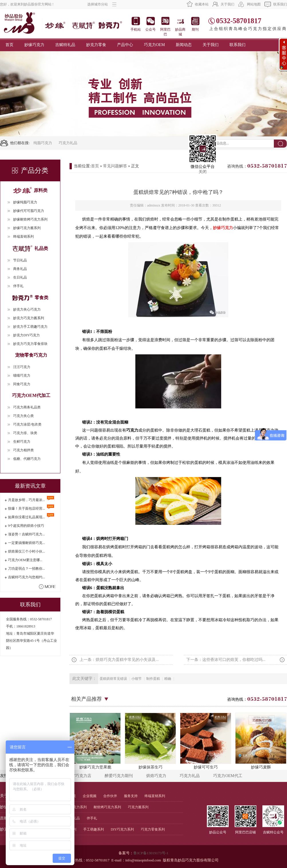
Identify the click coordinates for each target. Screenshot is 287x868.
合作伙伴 (110, 796)
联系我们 (280, 4)
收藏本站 (202, 4)
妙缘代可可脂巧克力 (29, 211)
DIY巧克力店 (80, 776)
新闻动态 (184, 45)
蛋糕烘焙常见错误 (113, 679)
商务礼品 (20, 269)
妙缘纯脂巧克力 (25, 202)
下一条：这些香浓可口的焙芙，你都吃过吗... (226, 660)
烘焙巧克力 (156, 776)
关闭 (203, 172)
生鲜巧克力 (22, 442)
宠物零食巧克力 (31, 355)
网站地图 (254, 4)
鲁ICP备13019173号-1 (151, 853)
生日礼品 (20, 277)
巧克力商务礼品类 (27, 407)
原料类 (30, 190)
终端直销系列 (23, 237)
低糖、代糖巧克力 (27, 459)
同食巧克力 (22, 384)
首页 (9, 45)
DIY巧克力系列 (122, 829)
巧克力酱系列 (138, 807)
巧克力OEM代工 (228, 776)
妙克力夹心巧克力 (27, 309)
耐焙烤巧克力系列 (107, 807)
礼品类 (30, 248)
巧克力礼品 (68, 143)
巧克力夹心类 (23, 416)
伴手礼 (18, 286)
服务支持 (131, 796)
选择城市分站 (102, 4)
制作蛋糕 (153, 679)
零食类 (30, 298)
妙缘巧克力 (34, 45)
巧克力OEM (154, 45)
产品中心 (125, 45)
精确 (168, 679)
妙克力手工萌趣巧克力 (30, 327)
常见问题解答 (115, 166)
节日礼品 (20, 260)
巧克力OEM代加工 (31, 395)
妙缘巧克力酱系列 (27, 228)
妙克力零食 (96, 45)
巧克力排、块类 (25, 433)
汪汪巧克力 (22, 367)
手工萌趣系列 (94, 829)
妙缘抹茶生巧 (150, 741)
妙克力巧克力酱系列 (29, 318)
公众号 (151, 24)
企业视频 (90, 796)
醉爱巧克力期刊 (119, 776)
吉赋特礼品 (65, 45)
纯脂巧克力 (43, 143)
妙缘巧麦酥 (261, 741)
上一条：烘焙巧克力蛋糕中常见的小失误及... (119, 660)
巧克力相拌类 (23, 450)
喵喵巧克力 (22, 376)
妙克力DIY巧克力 (26, 335)
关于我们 (227, 4)
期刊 (195, 24)
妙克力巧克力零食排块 (30, 344)
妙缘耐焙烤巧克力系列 (30, 219)
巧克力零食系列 (153, 829)
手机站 (136, 24)
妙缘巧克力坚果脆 (95, 741)
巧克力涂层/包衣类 (27, 424)
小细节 (136, 679)
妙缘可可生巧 (206, 741)
